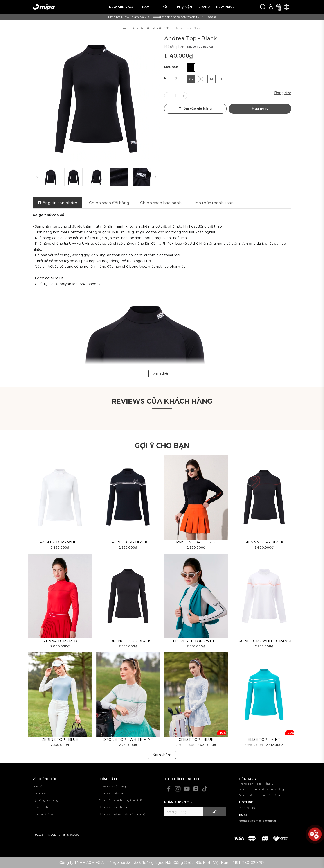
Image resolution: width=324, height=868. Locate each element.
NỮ (165, 7)
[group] (96, 99)
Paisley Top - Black (196, 542)
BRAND (204, 7)
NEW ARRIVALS (121, 7)
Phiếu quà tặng (43, 814)
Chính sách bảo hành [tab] (161, 203)
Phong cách (40, 793)
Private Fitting (42, 807)
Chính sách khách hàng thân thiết (121, 800)
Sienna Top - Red (60, 641)
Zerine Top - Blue (60, 740)
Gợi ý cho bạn (162, 446)
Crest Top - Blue (196, 740)
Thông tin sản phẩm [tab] (57, 203)
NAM (146, 7)
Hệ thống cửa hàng (45, 800)
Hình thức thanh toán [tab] (213, 203)
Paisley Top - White (60, 542)
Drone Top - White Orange (264, 641)
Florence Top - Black (128, 641)
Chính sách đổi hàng (112, 786)
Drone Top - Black (128, 542)
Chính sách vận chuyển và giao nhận (123, 814)
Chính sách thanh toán (114, 807)
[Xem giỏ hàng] (279, 7)
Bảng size (283, 93)
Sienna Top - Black (264, 542)
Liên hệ (37, 786)
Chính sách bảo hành (112, 793)
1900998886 (247, 808)
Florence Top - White (196, 641)
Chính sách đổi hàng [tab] (109, 203)
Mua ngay (260, 108)
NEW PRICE (225, 7)
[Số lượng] (176, 96)
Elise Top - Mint (264, 740)
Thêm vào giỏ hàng (195, 108)
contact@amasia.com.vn (258, 821)
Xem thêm (162, 755)
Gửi (214, 812)
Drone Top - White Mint (128, 740)
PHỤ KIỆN (184, 7)
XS (191, 79)
